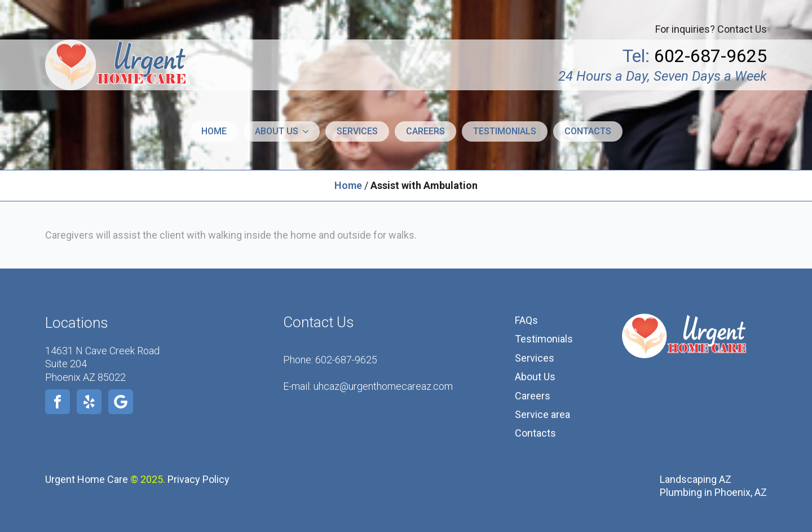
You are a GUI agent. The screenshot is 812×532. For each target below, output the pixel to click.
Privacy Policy (198, 479)
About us (277, 131)
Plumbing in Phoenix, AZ (713, 492)
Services (357, 131)
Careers (425, 131)
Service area (542, 414)
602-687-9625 (346, 360)
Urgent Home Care (87, 479)
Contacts (588, 131)
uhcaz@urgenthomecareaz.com (383, 386)
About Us (535, 377)
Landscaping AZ (696, 479)
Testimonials (505, 131)
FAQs (526, 320)
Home (214, 131)
